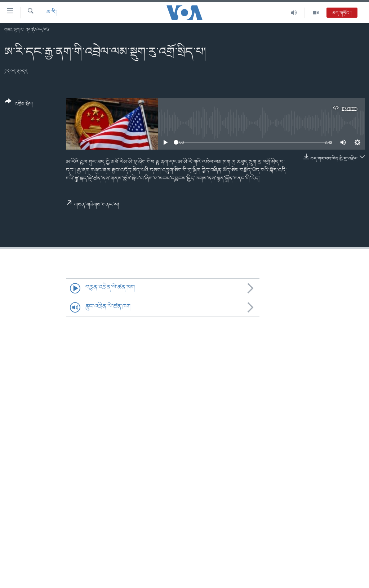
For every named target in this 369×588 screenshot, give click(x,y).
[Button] (19, 105)
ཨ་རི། (52, 12)
